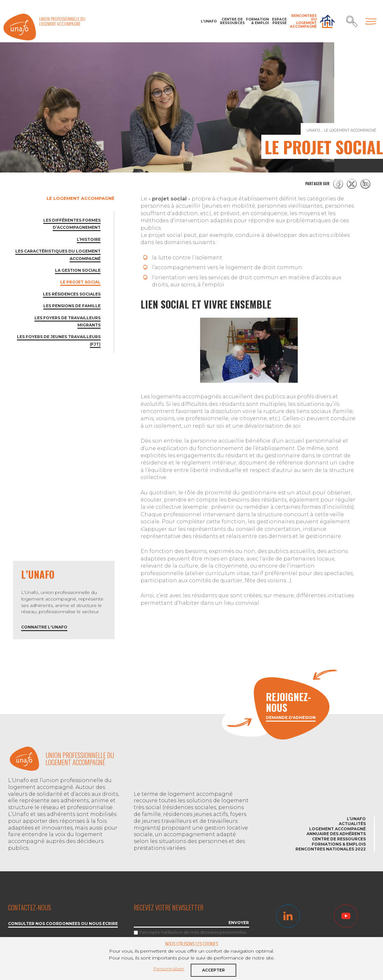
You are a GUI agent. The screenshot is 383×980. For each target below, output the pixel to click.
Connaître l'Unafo (44, 627)
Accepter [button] (213, 970)
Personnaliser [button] (169, 969)
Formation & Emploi (257, 21)
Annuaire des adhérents (336, 834)
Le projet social (80, 282)
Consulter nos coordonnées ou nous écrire (63, 924)
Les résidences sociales (72, 294)
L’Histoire (89, 239)
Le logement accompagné (81, 198)
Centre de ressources (231, 21)
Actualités (352, 824)
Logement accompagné (337, 829)
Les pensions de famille (72, 306)
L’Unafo (209, 21)
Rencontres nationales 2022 (331, 849)
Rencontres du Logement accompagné (303, 21)
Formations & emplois (339, 844)
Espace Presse (279, 21)
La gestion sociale (78, 270)
